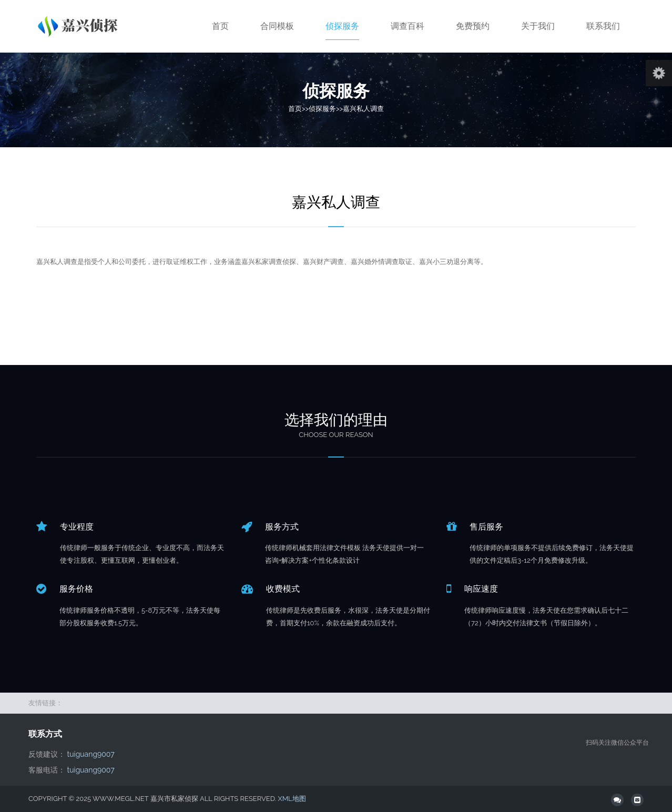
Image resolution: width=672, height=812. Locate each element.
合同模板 (277, 26)
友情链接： (45, 703)
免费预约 (473, 26)
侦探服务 (342, 26)
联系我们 (603, 26)
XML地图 (292, 799)
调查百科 (408, 26)
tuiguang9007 (91, 754)
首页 (220, 26)
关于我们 (538, 26)
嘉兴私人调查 (363, 109)
